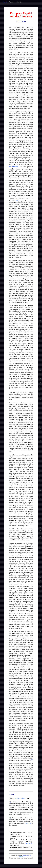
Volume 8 (29, 843)
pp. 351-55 (28, 823)
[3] (10, 818)
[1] (10, 799)
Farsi (5, 2)
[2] (10, 802)
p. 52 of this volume (19, 799)
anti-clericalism (13, 166)
